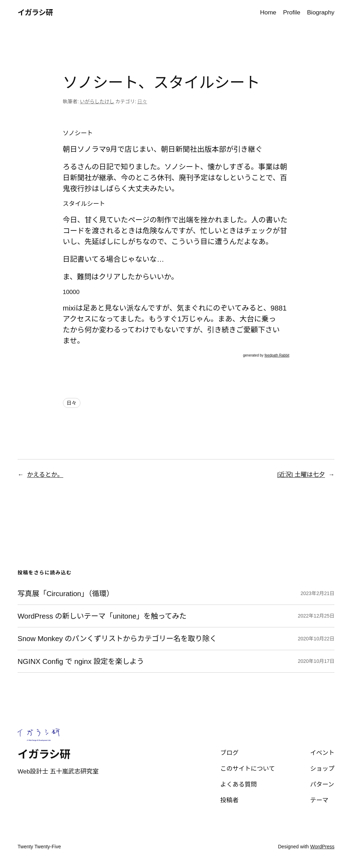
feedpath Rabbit (277, 355)
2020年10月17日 (316, 661)
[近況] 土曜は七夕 (301, 475)
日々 (142, 102)
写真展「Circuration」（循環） (66, 593)
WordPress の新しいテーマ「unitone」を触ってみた (102, 616)
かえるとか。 (45, 475)
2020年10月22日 (316, 639)
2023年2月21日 (317, 593)
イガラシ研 (35, 12)
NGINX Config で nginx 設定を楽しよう (81, 661)
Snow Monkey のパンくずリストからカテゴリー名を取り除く (117, 638)
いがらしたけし (97, 102)
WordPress (322, 847)
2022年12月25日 (316, 616)
